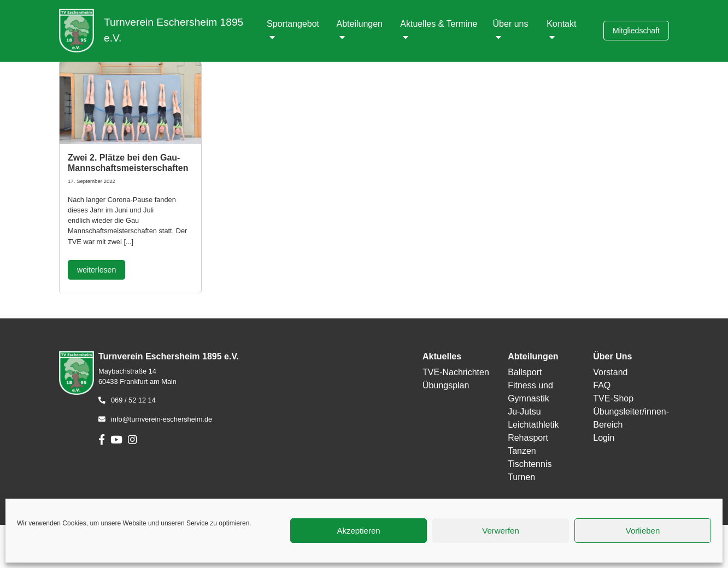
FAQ (602, 385)
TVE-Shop (613, 398)
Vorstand (610, 372)
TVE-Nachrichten (456, 372)
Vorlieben (643, 531)
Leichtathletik (533, 425)
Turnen (521, 477)
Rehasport (528, 438)
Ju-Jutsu (524, 412)
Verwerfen (501, 531)
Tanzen (522, 451)
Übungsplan (446, 385)
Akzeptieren (358, 531)
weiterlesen (96, 270)
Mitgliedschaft (636, 31)
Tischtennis (530, 464)
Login (604, 438)
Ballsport (525, 372)
